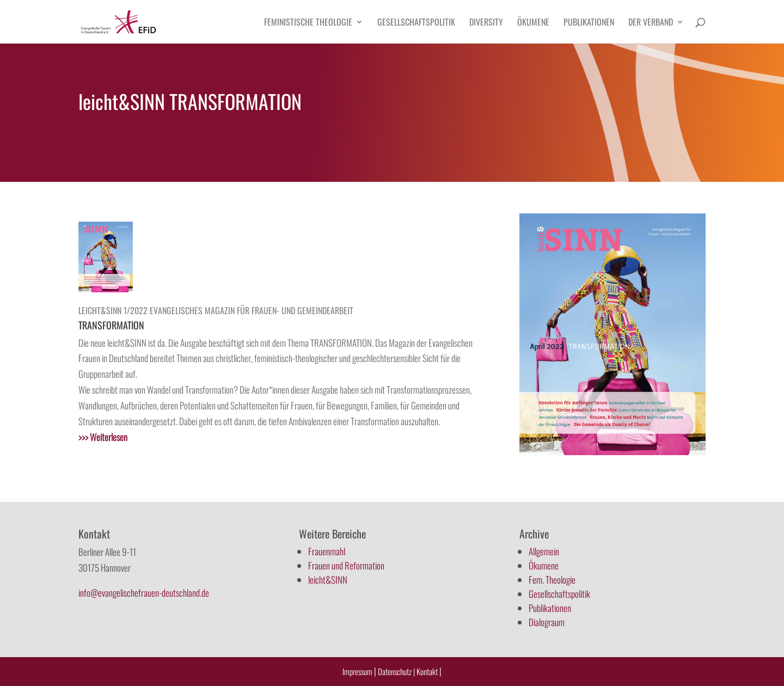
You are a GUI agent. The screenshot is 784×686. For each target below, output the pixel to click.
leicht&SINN (328, 580)
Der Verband (651, 23)
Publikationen (589, 23)
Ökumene (533, 23)
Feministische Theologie (308, 23)
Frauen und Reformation (346, 565)
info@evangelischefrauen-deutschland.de (144, 593)
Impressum (357, 671)
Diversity (486, 23)
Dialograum (547, 622)
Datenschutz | (396, 671)
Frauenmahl (327, 551)
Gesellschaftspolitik (416, 23)
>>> (103, 437)
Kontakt (428, 671)
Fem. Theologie (552, 580)
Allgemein (544, 551)
